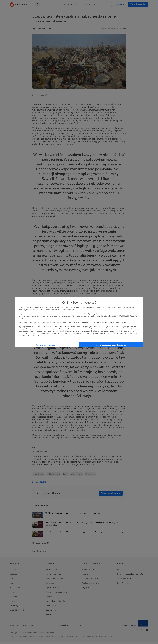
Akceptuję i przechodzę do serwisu (111, 345)
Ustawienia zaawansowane (47, 345)
